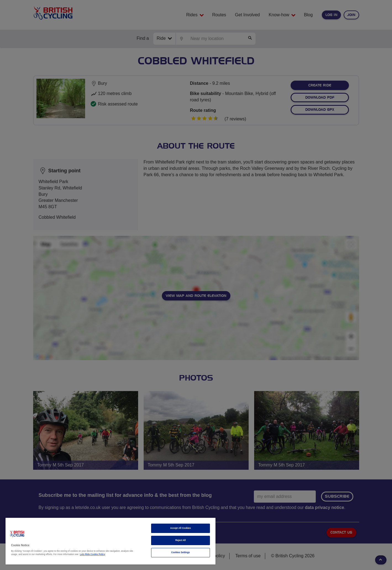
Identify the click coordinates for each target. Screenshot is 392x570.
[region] (111, 541)
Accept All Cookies (181, 528)
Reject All (181, 540)
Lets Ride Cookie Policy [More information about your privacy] (93, 554)
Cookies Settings (181, 552)
